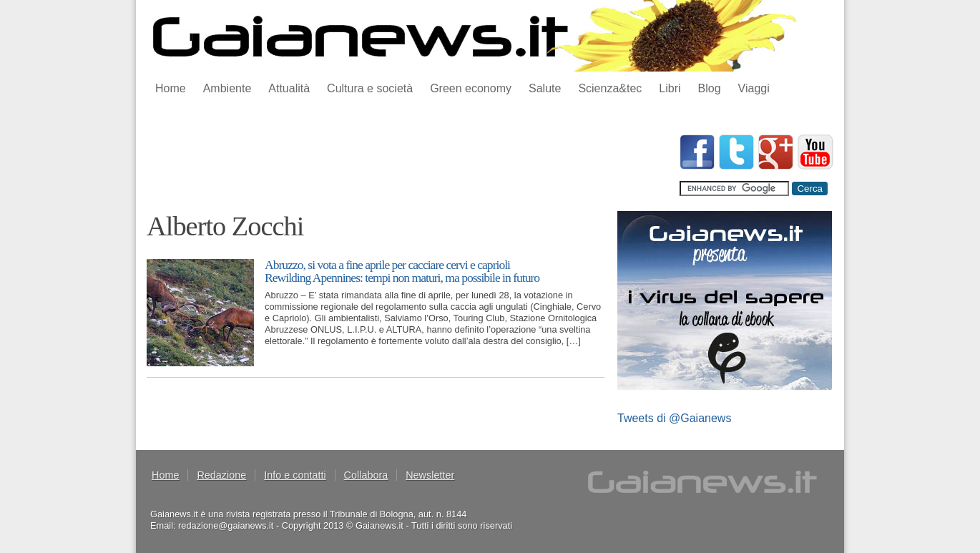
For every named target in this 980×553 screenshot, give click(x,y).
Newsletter (430, 475)
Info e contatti (295, 475)
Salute (545, 88)
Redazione (221, 475)
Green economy (471, 88)
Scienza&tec (610, 88)
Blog (710, 88)
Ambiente (227, 88)
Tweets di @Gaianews (674, 418)
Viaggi (754, 88)
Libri (670, 88)
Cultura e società (370, 88)
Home (171, 88)
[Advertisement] (407, 167)
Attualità (289, 88)
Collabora (366, 475)
